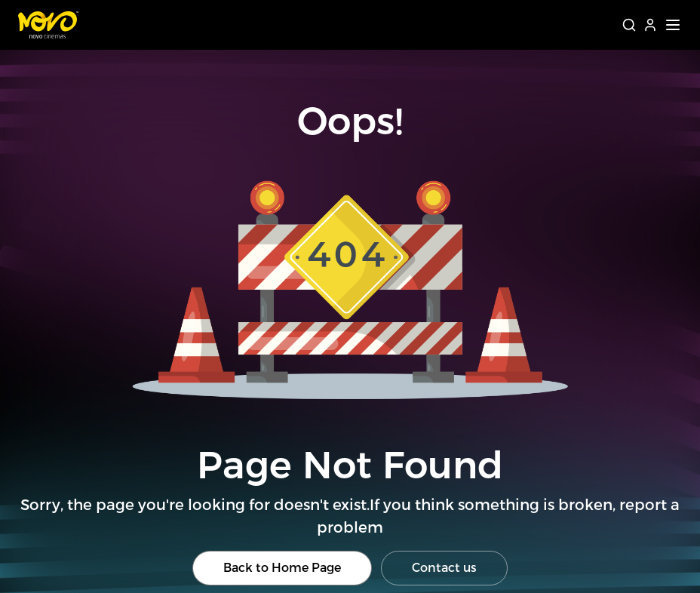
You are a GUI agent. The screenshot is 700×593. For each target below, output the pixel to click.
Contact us (444, 568)
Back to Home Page (282, 568)
